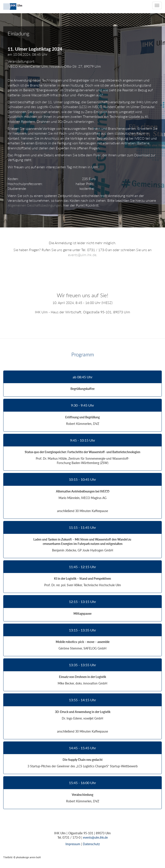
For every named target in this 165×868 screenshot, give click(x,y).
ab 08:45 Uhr (83, 377)
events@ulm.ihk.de (82, 255)
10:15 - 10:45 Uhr (82, 479)
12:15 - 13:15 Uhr (82, 602)
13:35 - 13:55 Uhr (82, 665)
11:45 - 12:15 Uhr (82, 567)
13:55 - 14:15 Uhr (82, 700)
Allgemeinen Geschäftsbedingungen (35, 205)
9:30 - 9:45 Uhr (82, 405)
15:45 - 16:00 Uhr (82, 783)
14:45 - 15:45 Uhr (82, 748)
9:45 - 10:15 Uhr (83, 440)
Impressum (73, 844)
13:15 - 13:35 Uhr (82, 630)
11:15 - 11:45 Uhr (82, 527)
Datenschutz (91, 844)
